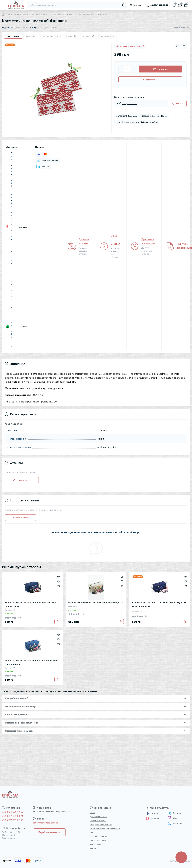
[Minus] (121, 69)
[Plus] (133, 69)
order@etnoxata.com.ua (45, 823)
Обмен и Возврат (98, 820)
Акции (93, 848)
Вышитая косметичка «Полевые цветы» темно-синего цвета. (31, 604)
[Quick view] (58, 576)
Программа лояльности (101, 824)
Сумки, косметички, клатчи (35, 14)
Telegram (175, 813)
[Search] (124, 5)
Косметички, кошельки (61, 14)
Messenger (175, 823)
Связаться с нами (98, 840)
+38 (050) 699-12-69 (13, 812)
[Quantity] (127, 69)
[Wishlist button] (177, 46)
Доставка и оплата (99, 816)
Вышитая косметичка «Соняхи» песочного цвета (95, 603)
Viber (173, 818)
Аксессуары (13, 14)
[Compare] (58, 586)
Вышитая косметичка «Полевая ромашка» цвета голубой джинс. (32, 662)
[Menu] (4, 5)
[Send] (177, 103)
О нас (93, 812)
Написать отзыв (22, 480)
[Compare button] (184, 46)
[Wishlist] (58, 581)
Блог (92, 832)
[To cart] (57, 622)
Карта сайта (96, 844)
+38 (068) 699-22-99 (13, 820)
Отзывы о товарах (99, 836)
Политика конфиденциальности (105, 828)
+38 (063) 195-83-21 (13, 816)
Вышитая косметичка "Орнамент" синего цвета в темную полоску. (159, 604)
